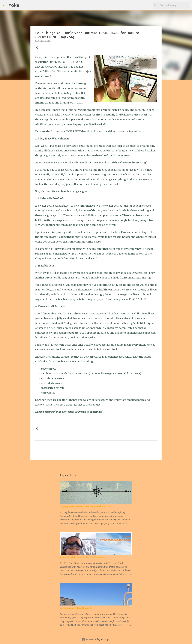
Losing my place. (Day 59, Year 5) (76, 608)
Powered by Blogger (96, 640)
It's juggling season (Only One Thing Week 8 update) (86, 506)
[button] (37, 48)
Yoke (14, 5)
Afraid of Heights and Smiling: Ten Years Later (83, 557)
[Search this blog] (174, 5)
